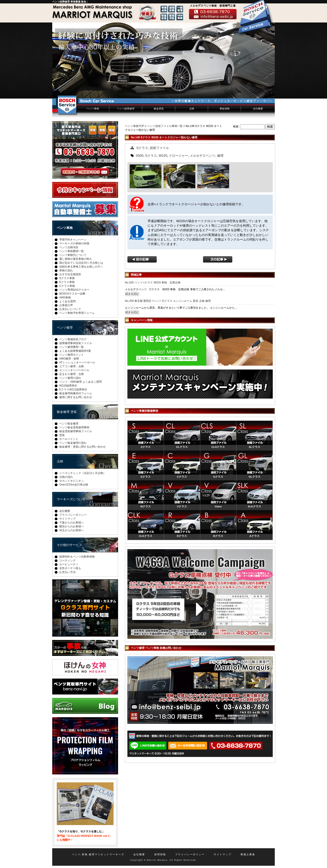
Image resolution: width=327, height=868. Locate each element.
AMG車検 (65, 298)
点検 (192, 109)
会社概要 (258, 109)
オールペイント (69, 439)
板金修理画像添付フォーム (76, 393)
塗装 (62, 435)
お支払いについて (70, 309)
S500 (140, 156)
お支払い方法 (67, 572)
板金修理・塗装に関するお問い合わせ (82, 447)
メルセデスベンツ (203, 156)
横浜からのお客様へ (72, 526)
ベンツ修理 (65, 327)
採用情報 (160, 854)
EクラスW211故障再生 (73, 389)
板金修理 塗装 (67, 412)
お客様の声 (66, 305)
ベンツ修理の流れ (70, 378)
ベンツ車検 (93, 109)
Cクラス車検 (67, 286)
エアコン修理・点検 (72, 366)
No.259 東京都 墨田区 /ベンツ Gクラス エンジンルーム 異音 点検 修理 (168, 301)
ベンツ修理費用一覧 (72, 347)
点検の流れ (66, 477)
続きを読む (132, 294)
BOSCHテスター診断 (72, 294)
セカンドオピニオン (72, 481)
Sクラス (142, 148)
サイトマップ (67, 519)
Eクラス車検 (67, 282)
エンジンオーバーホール (74, 370)
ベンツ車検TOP (134, 126)
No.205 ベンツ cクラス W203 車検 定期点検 (153, 283)
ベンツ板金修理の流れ (73, 443)
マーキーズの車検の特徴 (74, 243)
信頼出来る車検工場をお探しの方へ (81, 267)
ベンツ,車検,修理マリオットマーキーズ (98, 854)
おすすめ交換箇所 (70, 274)
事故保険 (225, 109)
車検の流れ (66, 270)
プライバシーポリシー (73, 515)
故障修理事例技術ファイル (76, 343)
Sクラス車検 (67, 278)
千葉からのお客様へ (72, 523)
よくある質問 (67, 301)
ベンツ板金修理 (69, 424)
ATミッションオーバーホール (77, 362)
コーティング (67, 560)
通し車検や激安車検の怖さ (76, 259)
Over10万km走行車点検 (74, 485)
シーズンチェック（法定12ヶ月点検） (83, 473)
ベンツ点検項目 (69, 247)
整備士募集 (248, 854)
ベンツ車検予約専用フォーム (77, 313)
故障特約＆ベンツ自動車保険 (77, 557)
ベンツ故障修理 (126, 109)
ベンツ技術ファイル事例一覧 (165, 126)
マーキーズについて (71, 499)
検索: (236, 126)
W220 (163, 156)
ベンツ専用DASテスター (74, 290)
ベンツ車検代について (73, 255)
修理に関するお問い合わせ (76, 397)
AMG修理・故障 (69, 359)
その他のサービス (69, 545)
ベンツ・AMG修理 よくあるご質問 (81, 382)
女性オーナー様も (70, 568)
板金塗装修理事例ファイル (76, 431)
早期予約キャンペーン (73, 240)
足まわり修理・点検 (72, 374)
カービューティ (69, 564)
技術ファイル (159, 148)
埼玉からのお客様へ (72, 530)
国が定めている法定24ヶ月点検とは (81, 263)
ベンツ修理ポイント (72, 355)
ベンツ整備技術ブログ (73, 339)
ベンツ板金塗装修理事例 (74, 427)
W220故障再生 (68, 386)
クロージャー (178, 156)
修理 (220, 156)
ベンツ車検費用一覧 (72, 251)
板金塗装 (159, 109)
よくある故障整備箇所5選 (75, 351)
